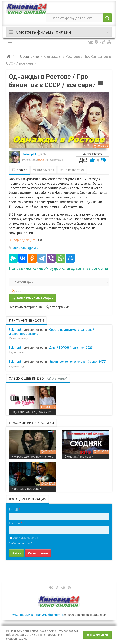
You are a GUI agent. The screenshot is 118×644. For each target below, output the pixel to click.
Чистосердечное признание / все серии (34, 456)
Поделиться (44, 170)
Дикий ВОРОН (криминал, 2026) (71, 348)
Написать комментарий (35, 298)
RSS (19, 291)
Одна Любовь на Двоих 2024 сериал (34, 412)
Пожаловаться (72, 170)
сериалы (20, 248)
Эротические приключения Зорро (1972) (78, 362)
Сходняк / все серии (79, 456)
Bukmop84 (29, 154)
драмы (33, 248)
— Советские (55, 160)
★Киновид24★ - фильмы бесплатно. (38, 615)
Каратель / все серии (26, 489)
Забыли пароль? (20, 543)
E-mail (13, 510)
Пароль (14, 523)
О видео (19, 170)
